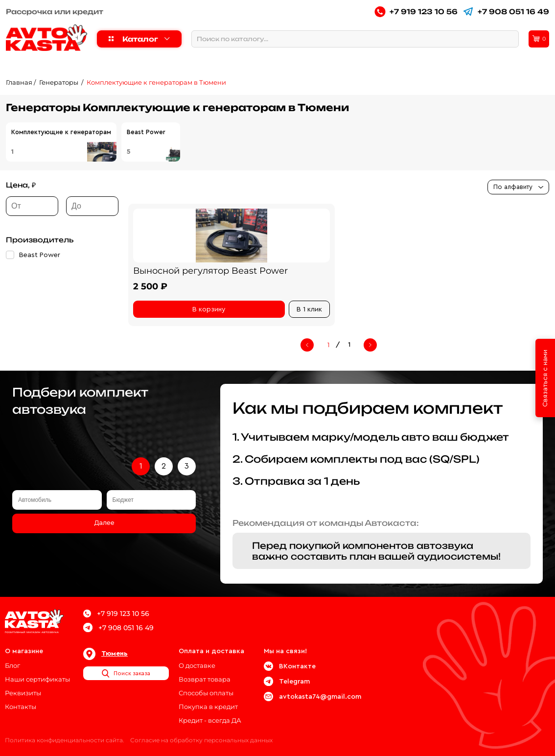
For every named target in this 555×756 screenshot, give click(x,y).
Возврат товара (205, 679)
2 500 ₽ (150, 286)
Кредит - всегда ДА (210, 720)
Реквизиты (23, 693)
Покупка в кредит (208, 707)
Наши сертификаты (37, 679)
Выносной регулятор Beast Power (210, 271)
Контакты (21, 707)
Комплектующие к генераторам (61, 132)
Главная (19, 82)
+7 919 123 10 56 (416, 12)
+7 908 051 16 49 (506, 12)
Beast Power (146, 132)
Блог (12, 665)
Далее (104, 523)
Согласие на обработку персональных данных (201, 740)
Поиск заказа (126, 673)
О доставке (197, 665)
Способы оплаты (206, 693)
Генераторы (59, 82)
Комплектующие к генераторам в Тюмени (156, 82)
